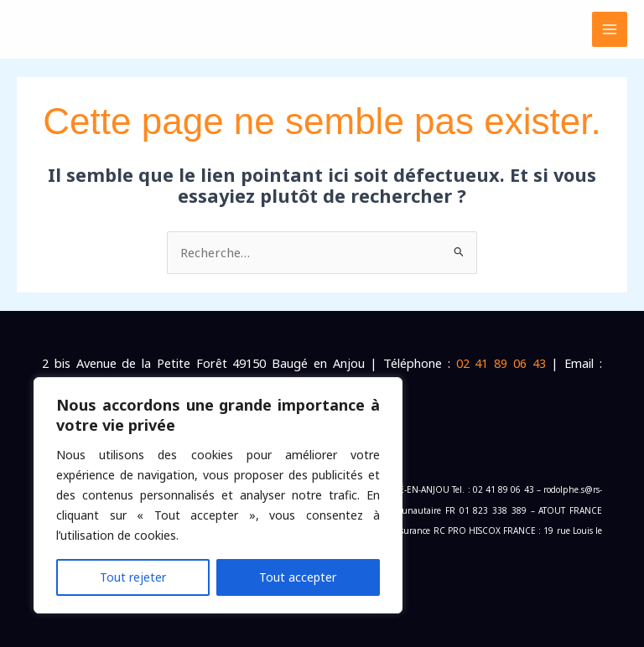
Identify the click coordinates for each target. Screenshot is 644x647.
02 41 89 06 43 (501, 363)
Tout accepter (298, 577)
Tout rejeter (133, 577)
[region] (218, 495)
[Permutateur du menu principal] (610, 29)
